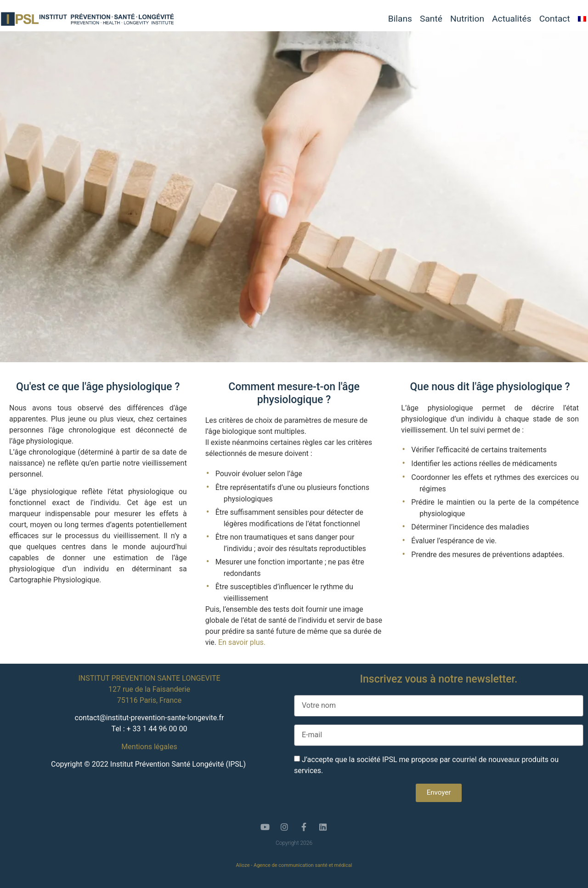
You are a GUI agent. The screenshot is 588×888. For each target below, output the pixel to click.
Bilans (400, 19)
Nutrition (467, 19)
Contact (555, 19)
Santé (431, 19)
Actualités (512, 19)
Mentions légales (149, 747)
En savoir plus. (242, 642)
